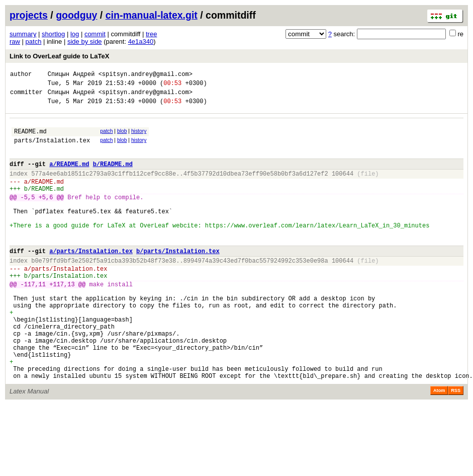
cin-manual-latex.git (152, 15)
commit (95, 34)
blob (122, 137)
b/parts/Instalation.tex (178, 280)
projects (29, 15)
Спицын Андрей (71, 75)
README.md (30, 139)
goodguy (76, 15)
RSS (456, 445)
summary (23, 34)
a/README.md (69, 176)
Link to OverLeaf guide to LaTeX (59, 56)
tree (151, 34)
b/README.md (113, 176)
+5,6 (46, 215)
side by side (85, 42)
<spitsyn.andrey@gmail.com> (146, 75)
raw (15, 42)
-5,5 (28, 215)
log (75, 34)
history (139, 137)
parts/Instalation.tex (52, 149)
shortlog (53, 34)
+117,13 (62, 319)
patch (34, 42)
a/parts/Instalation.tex (91, 280)
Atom (439, 445)
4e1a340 (141, 42)
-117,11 (33, 319)
